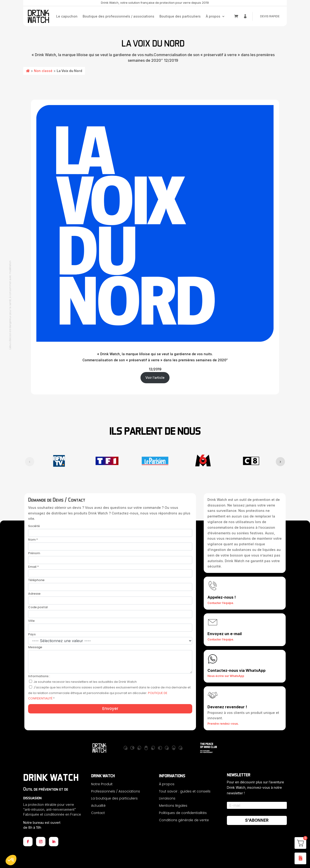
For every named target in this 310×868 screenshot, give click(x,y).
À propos (213, 16)
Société (34, 526)
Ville (31, 621)
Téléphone (36, 580)
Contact (98, 813)
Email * (33, 567)
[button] (11, 860)
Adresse (34, 594)
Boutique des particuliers (180, 16)
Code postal (38, 607)
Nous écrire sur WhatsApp (226, 676)
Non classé (43, 71)
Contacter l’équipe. (221, 603)
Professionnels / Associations (116, 791)
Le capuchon (67, 16)
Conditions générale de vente (184, 820)
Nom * (33, 540)
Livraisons (167, 798)
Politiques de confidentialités (183, 813)
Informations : (39, 676)
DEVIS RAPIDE (270, 16)
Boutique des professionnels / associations (118, 16)
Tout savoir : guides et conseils (185, 791)
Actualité (98, 806)
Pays (32, 634)
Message (35, 647)
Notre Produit (102, 784)
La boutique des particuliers (114, 798)
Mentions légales (173, 806)
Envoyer (110, 709)
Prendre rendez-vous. (223, 724)
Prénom (34, 553)
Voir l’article (155, 378)
